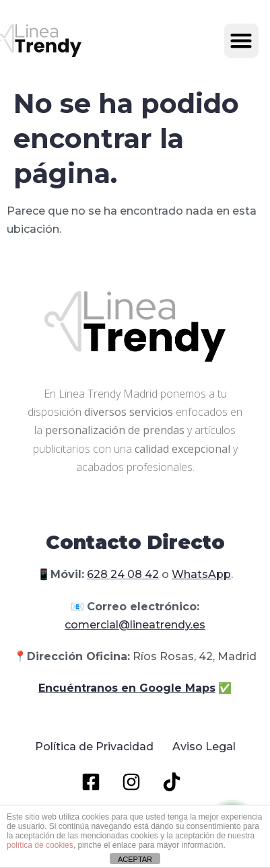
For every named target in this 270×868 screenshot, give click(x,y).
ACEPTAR (135, 859)
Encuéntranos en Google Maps (127, 688)
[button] (241, 41)
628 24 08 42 (123, 574)
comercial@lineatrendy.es (135, 625)
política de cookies (40, 845)
